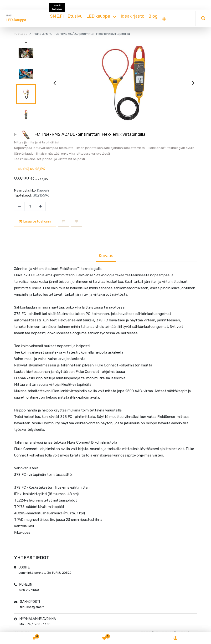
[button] (164, 19)
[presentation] (54, 83)
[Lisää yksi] (40, 206)
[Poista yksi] (19, 206)
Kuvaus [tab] (106, 256)
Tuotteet (20, 34)
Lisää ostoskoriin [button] (35, 221)
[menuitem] (57, 16)
